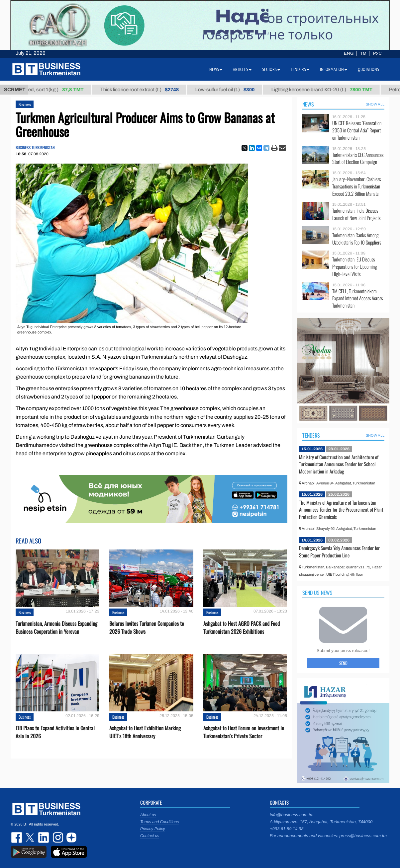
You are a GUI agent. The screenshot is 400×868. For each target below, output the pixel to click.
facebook (17, 837)
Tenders (311, 435)
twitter (31, 837)
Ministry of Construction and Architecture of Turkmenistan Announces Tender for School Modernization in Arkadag (339, 464)
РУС (377, 53)
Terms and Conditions (159, 822)
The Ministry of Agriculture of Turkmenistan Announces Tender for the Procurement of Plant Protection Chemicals (341, 509)
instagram (57, 837)
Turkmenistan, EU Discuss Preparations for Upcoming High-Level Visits (355, 267)
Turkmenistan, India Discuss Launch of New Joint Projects (356, 214)
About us (148, 815)
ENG (349, 53)
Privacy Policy (153, 829)
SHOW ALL (375, 104)
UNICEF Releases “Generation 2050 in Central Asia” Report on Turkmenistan (357, 130)
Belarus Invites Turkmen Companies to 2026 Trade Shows (147, 627)
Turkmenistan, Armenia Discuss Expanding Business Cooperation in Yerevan (56, 627)
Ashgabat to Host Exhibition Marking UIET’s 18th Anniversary (145, 732)
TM (363, 53)
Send (343, 663)
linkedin (44, 837)
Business (25, 104)
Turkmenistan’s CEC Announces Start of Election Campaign (358, 158)
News (308, 104)
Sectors (271, 69)
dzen (70, 837)
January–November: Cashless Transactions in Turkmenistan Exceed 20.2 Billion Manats (356, 186)
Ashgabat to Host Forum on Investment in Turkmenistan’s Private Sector (244, 732)
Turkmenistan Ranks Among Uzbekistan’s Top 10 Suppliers (357, 239)
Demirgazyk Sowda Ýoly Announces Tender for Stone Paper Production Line (339, 551)
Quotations (368, 69)
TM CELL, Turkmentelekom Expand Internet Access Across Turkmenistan (357, 298)
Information (334, 69)
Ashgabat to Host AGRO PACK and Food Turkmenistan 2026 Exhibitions (242, 627)
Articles (242, 69)
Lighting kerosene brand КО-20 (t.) (328, 90)
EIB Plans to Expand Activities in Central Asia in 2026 (55, 732)
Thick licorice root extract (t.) (146, 90)
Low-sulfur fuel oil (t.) (231, 90)
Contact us (150, 836)
